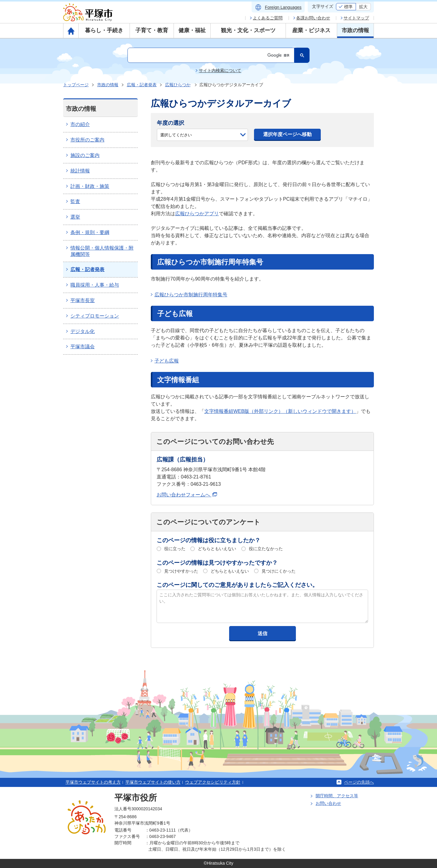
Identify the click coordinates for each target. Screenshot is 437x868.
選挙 (75, 217)
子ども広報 (167, 361)
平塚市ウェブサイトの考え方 (93, 782)
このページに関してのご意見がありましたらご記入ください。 (237, 585)
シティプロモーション (95, 316)
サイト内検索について (220, 70)
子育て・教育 (152, 30)
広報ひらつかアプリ (197, 214)
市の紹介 (80, 124)
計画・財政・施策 (90, 186)
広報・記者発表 (142, 85)
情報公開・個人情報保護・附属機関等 (102, 251)
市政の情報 (355, 30)
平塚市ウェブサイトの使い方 (153, 782)
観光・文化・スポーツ (248, 30)
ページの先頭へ (359, 782)
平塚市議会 (83, 347)
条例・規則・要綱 (90, 232)
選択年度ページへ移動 (287, 134)
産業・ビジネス (311, 30)
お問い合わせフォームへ (187, 495)
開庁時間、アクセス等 (337, 796)
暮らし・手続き (104, 30)
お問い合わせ (328, 803)
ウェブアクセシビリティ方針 (213, 782)
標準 (348, 7)
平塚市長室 (83, 300)
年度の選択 (171, 123)
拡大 (363, 7)
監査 (75, 201)
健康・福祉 (192, 30)
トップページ (76, 85)
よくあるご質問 (268, 18)
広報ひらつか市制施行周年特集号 (191, 295)
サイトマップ (356, 18)
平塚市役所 (136, 798)
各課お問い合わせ (313, 18)
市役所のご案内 (87, 140)
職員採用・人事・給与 (95, 285)
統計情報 (80, 171)
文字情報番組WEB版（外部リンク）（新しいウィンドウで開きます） (280, 411)
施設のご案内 (85, 155)
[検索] (210, 55)
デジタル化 (83, 331)
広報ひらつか (178, 85)
